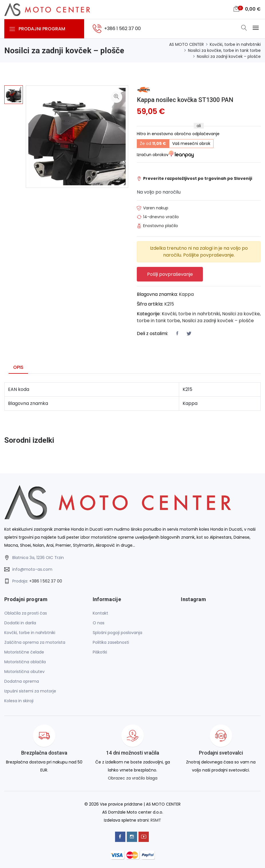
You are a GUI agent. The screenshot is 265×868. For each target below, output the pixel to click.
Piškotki (100, 652)
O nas (99, 623)
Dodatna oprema (22, 681)
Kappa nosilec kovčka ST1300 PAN (186, 100)
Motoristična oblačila (25, 662)
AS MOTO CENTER (186, 44)
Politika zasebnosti (111, 642)
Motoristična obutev (24, 672)
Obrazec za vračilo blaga (133, 778)
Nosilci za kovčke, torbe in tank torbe (224, 50)
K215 (169, 304)
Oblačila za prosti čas (26, 613)
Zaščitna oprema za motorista (35, 642)
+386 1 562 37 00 (46, 581)
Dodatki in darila (20, 623)
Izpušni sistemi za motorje (30, 691)
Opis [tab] (18, 367)
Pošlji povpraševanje (170, 274)
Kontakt (100, 613)
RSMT (156, 820)
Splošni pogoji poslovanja (117, 633)
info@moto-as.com (32, 569)
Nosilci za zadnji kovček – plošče (229, 56)
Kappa (186, 294)
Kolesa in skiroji (19, 701)
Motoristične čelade (24, 652)
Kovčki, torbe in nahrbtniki (235, 44)
